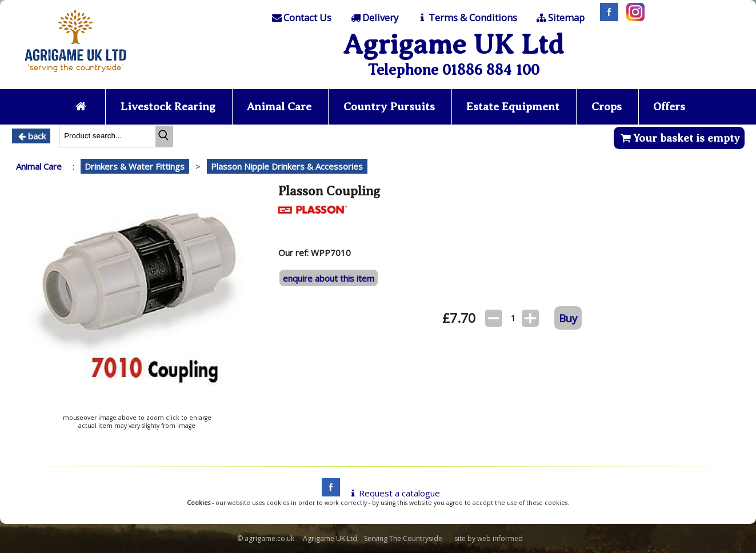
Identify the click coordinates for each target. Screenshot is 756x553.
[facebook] (328, 493)
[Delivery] (373, 18)
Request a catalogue (393, 493)
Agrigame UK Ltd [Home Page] (453, 44)
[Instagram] (633, 18)
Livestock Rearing (168, 107)
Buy (568, 318)
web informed (500, 538)
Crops (607, 107)
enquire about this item (329, 278)
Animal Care (279, 107)
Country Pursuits (389, 107)
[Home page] (75, 75)
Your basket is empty (679, 138)
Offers (669, 107)
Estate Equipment (513, 107)
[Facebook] (606, 18)
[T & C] (467, 18)
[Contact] (301, 18)
